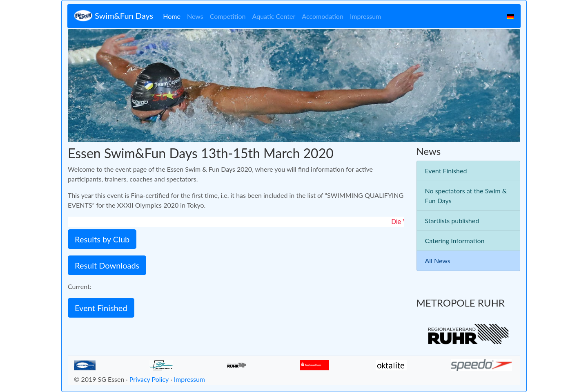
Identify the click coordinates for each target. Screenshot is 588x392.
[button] (102, 86)
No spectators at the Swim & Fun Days (466, 196)
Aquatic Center (274, 16)
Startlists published (452, 221)
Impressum (365, 16)
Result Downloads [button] (107, 265)
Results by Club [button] (102, 239)
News (195, 16)
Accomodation (323, 16)
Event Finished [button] (101, 308)
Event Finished (446, 171)
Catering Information (455, 241)
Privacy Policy (149, 379)
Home (172, 16)
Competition (228, 16)
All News (438, 261)
